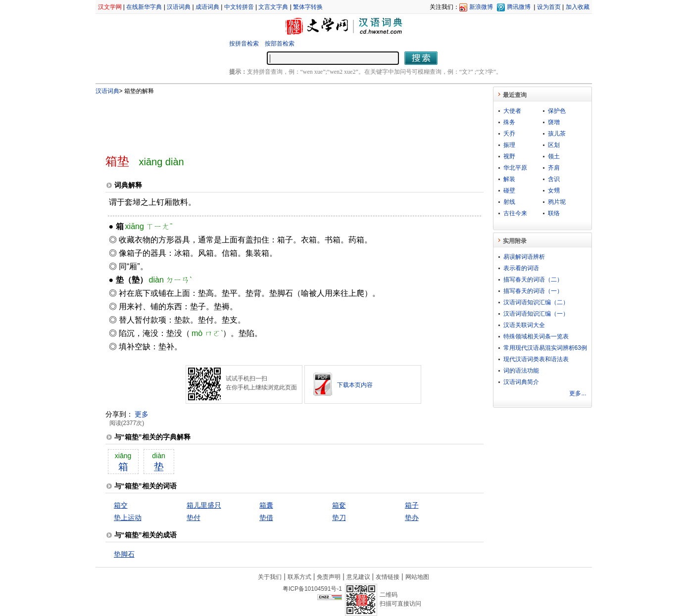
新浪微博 (481, 7)
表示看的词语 (521, 268)
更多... (578, 393)
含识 (554, 179)
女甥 (554, 190)
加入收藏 (578, 7)
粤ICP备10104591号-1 (312, 589)
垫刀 (339, 518)
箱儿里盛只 (204, 505)
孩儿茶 (557, 134)
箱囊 (266, 505)
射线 (509, 202)
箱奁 (339, 505)
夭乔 (509, 134)
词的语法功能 (521, 371)
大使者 (512, 111)
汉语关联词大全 (524, 325)
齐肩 (554, 168)
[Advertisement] (278, 120)
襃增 (554, 122)
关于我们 (270, 577)
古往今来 (515, 213)
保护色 (557, 111)
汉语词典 (179, 7)
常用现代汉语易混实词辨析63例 (545, 348)
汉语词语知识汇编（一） (536, 314)
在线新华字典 (144, 7)
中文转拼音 (239, 7)
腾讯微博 (519, 7)
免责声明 (329, 577)
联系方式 (299, 577)
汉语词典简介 (521, 382)
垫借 (266, 518)
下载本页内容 (355, 385)
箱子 (412, 505)
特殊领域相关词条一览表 (536, 336)
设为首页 (549, 7)
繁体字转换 (308, 7)
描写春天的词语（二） (533, 280)
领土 (554, 156)
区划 (554, 145)
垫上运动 (128, 518)
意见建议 (358, 577)
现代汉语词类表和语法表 (536, 359)
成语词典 (207, 7)
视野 (509, 156)
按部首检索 (280, 44)
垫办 (412, 518)
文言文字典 (273, 7)
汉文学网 (110, 7)
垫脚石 (124, 554)
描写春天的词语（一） (533, 291)
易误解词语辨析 (524, 257)
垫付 (194, 518)
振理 (509, 145)
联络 (554, 213)
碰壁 (509, 190)
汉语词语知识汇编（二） (536, 302)
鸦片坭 (557, 202)
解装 (509, 179)
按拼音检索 (244, 44)
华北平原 (515, 168)
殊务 (509, 122)
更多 (142, 414)
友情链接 (388, 577)
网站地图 (417, 577)
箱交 (121, 505)
